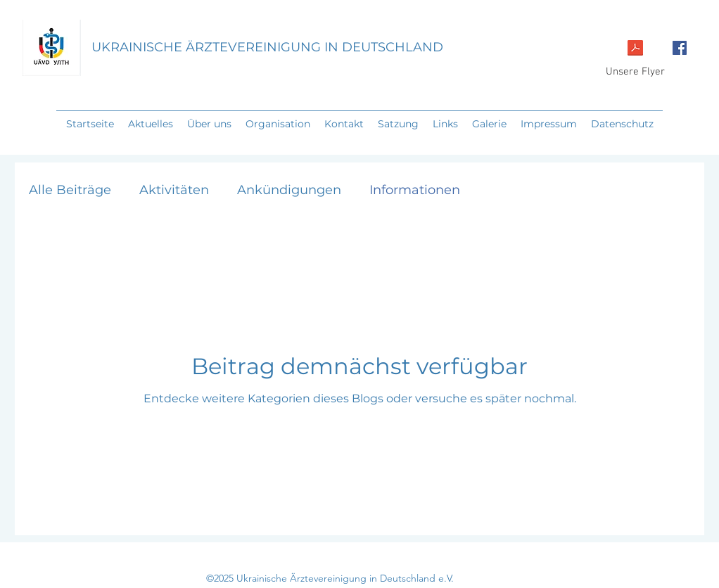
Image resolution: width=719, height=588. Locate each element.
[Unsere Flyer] (635, 57)
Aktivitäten (174, 190)
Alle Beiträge (70, 190)
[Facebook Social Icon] (680, 48)
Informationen (415, 190)
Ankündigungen (289, 190)
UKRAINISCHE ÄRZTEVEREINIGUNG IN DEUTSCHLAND (267, 47)
